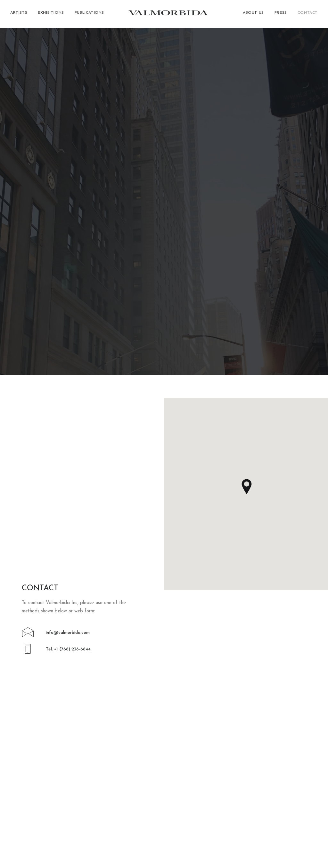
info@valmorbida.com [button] (68, 247)
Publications (89, 14)
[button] (28, 249)
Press (281, 14)
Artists (19, 14)
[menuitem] (21, 14)
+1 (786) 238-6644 (48, 804)
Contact (308, 14)
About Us (253, 14)
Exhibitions (51, 14)
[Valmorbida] (167, 14)
